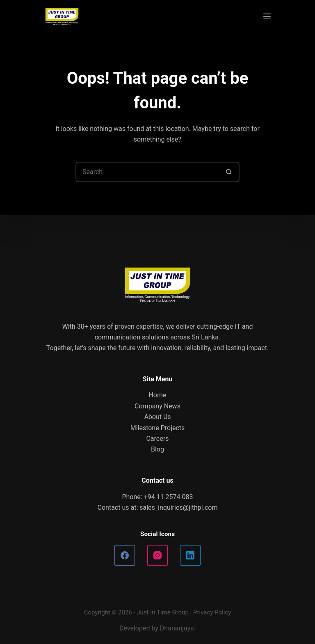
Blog (157, 449)
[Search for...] (147, 172)
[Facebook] (125, 555)
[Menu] (267, 16)
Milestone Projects (158, 428)
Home (157, 395)
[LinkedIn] (190, 555)
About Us (157, 417)
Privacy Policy (212, 612)
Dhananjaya (177, 628)
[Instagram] (157, 555)
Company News (157, 406)
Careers (157, 439)
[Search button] (229, 172)
